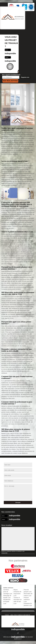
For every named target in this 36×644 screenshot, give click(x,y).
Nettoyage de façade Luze (7, 597)
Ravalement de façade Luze (7, 602)
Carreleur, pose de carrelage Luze (8, 592)
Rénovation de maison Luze (28, 595)
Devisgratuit (10, 66)
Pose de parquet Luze (28, 591)
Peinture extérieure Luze (27, 600)
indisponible (10, 53)
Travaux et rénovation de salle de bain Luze (18, 601)
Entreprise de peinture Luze (28, 604)
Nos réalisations (10, 81)
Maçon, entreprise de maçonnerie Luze (17, 593)
